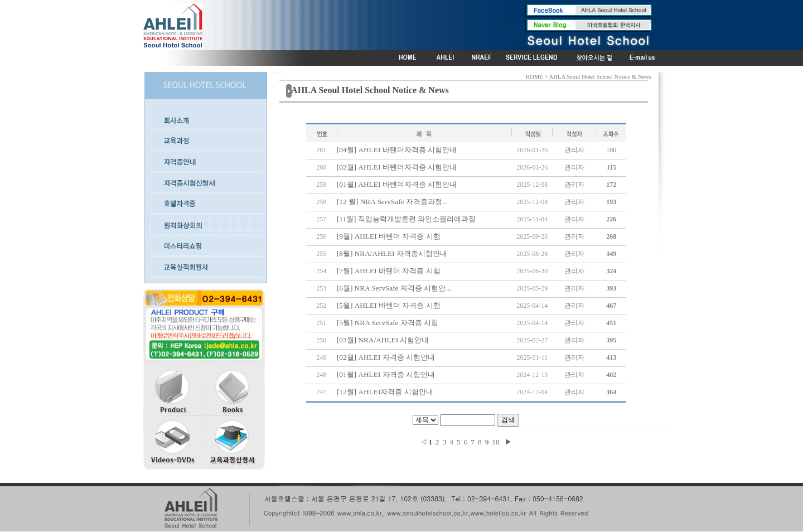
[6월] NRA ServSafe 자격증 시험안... (394, 288)
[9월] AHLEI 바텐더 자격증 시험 (389, 236)
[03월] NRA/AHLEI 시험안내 (383, 340)
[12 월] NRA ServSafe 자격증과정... (392, 202)
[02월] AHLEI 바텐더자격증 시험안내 (397, 167)
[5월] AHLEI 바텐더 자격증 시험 (389, 305)
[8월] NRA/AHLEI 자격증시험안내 (392, 253)
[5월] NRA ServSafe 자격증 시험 (388, 323)
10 (495, 442)
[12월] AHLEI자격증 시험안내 (385, 392)
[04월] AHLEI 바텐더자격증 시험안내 (397, 150)
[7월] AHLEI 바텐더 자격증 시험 (389, 271)
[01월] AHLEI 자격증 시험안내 (386, 374)
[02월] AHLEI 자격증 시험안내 (386, 357)
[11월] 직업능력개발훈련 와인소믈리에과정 (406, 219)
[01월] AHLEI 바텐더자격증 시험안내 (397, 184)
